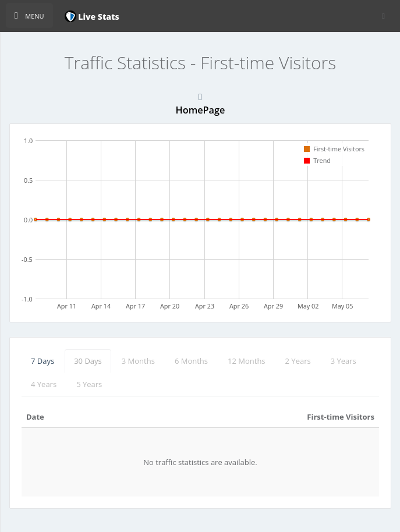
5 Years (89, 384)
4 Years (44, 384)
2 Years (298, 361)
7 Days (43, 361)
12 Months (247, 361)
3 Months (138, 361)
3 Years (344, 361)
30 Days (88, 361)
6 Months (191, 361)
